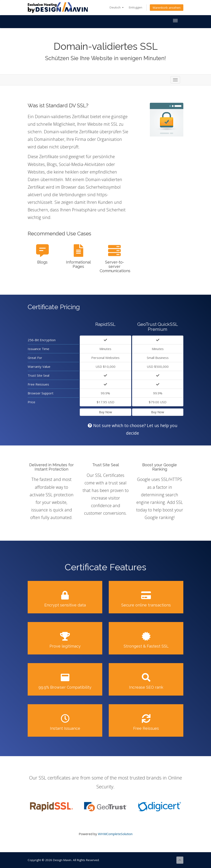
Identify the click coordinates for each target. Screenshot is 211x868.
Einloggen (136, 7)
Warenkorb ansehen (167, 8)
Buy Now (105, 412)
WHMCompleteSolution (115, 834)
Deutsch (117, 7)
